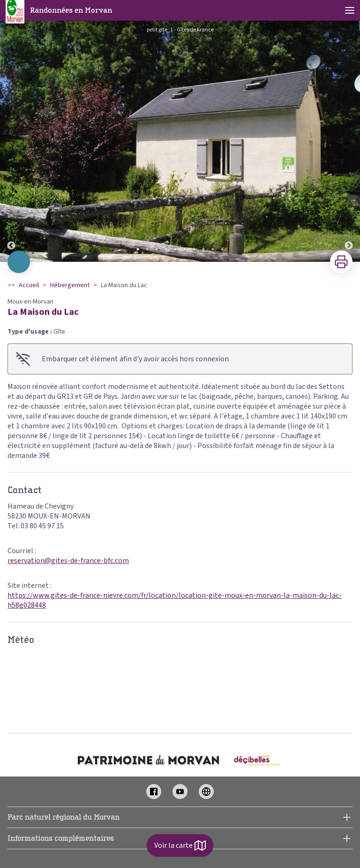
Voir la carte (180, 845)
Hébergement (70, 285)
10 (222, 249)
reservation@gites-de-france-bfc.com (68, 561)
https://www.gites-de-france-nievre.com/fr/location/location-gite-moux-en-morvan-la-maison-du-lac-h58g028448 (175, 600)
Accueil (29, 285)
